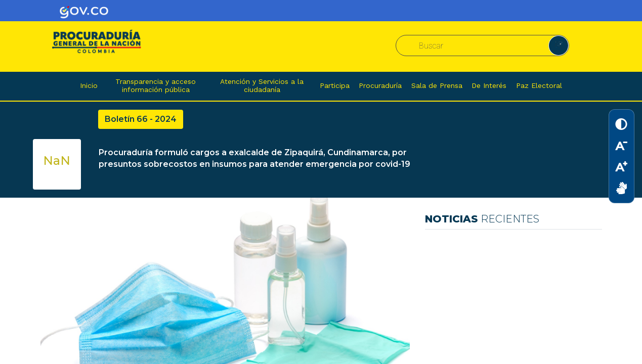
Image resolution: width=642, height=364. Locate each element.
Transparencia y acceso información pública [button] (156, 85)
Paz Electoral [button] (539, 85)
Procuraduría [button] (380, 85)
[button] (559, 45)
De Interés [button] (489, 85)
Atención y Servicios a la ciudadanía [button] (262, 85)
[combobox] (480, 46)
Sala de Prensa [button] (437, 85)
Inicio (89, 85)
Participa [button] (335, 85)
